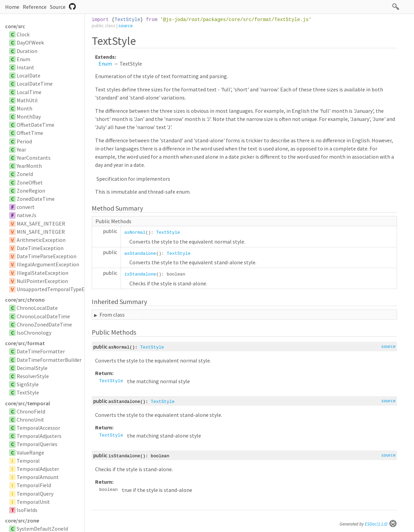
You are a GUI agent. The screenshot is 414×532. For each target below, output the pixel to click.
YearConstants (34, 158)
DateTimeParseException (47, 256)
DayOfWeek (30, 42)
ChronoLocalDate (37, 308)
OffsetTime (30, 133)
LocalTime (29, 92)
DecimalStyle (32, 368)
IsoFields (27, 510)
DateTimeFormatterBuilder (49, 360)
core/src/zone (22, 520)
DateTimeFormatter (41, 351)
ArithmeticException (41, 240)
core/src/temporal (28, 403)
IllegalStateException (42, 273)
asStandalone (140, 254)
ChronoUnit (30, 420)
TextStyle (28, 392)
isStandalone (140, 274)
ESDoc (381, 524)
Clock (23, 34)
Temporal (28, 461)
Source (58, 7)
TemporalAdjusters (39, 436)
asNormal (135, 233)
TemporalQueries (37, 444)
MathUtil (27, 100)
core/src (15, 26)
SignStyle (28, 384)
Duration (27, 51)
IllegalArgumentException (48, 264)
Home (12, 7)
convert (26, 207)
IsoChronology (34, 333)
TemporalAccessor (38, 428)
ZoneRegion (31, 191)
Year (21, 149)
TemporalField (34, 485)
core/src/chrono (25, 300)
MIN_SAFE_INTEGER (41, 232)
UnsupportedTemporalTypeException (61, 289)
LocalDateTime (35, 84)
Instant (25, 67)
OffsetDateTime (35, 125)
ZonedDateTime (36, 199)
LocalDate (29, 75)
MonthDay (29, 117)
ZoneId (25, 174)
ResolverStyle (33, 376)
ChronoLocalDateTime (43, 316)
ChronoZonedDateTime (44, 324)
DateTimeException (40, 248)
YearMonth (29, 166)
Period (24, 141)
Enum (23, 59)
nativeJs (26, 215)
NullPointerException (42, 281)
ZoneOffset (30, 182)
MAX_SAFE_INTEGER (41, 224)
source (126, 25)
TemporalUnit (33, 502)
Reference (35, 7)
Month (24, 108)
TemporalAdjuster (38, 469)
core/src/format (25, 343)
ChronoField (31, 411)
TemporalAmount (38, 477)
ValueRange (30, 453)
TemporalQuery (35, 494)
